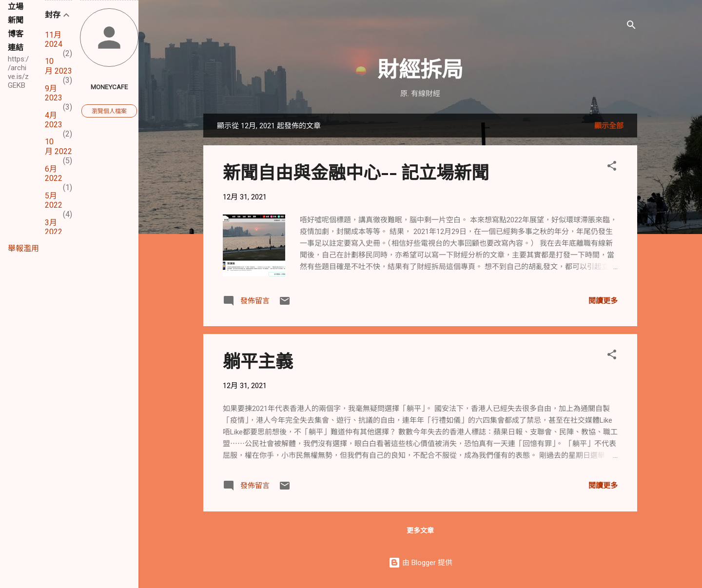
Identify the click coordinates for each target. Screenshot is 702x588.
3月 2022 (54, 227)
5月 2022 (54, 200)
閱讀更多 (603, 301)
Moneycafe (109, 87)
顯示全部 (609, 126)
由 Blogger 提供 (420, 563)
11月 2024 (54, 39)
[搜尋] (631, 27)
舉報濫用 (23, 248)
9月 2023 (54, 93)
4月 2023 (54, 120)
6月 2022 (54, 174)
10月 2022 (58, 147)
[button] (612, 167)
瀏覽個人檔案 (109, 111)
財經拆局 (420, 68)
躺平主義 (258, 360)
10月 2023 (58, 66)
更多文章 (420, 530)
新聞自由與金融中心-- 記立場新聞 (356, 172)
